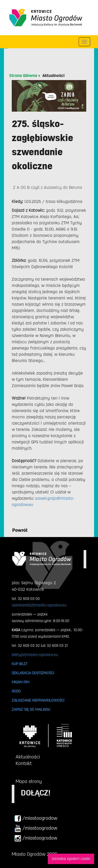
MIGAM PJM (21, 682)
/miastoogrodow (36, 818)
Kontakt (24, 763)
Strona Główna (23, 76)
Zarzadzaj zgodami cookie (71, 859)
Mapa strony (29, 781)
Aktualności (53, 76)
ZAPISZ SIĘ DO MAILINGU (31, 709)
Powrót (20, 530)
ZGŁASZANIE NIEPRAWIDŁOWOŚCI (38, 700)
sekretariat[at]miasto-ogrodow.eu (39, 605)
